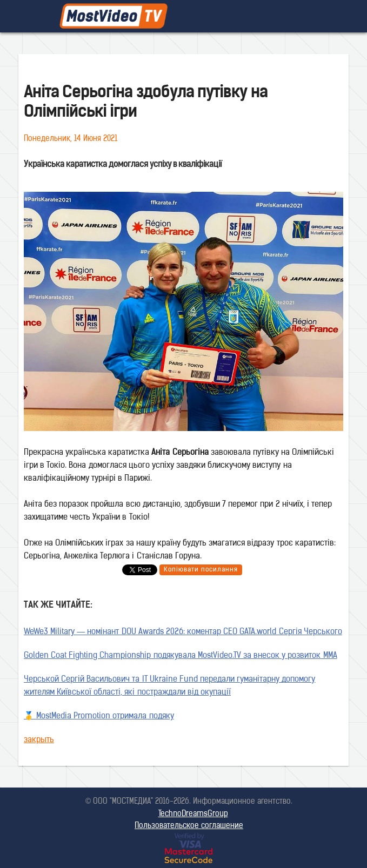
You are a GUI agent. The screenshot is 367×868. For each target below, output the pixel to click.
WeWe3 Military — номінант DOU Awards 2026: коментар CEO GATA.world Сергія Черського (183, 632)
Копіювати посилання (201, 570)
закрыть (39, 740)
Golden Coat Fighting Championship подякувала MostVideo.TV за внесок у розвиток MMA (181, 656)
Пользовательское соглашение (189, 826)
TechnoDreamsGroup (193, 814)
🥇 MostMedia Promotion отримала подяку (99, 716)
